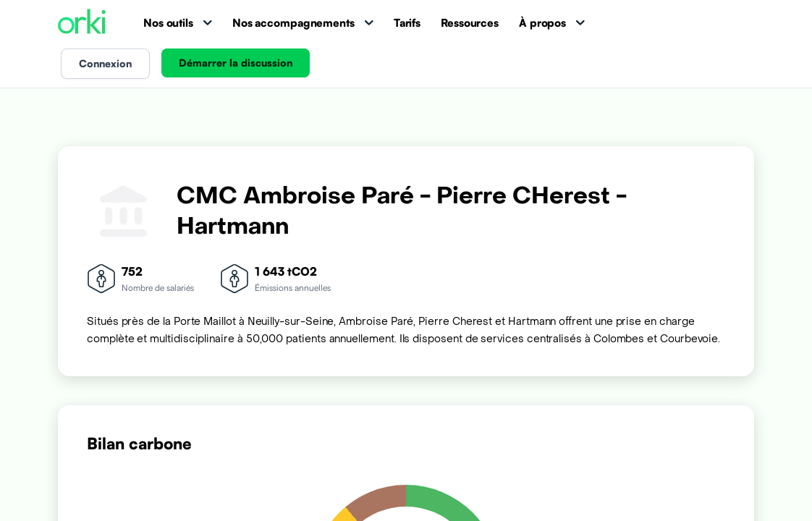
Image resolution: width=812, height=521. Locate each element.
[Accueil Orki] (82, 23)
